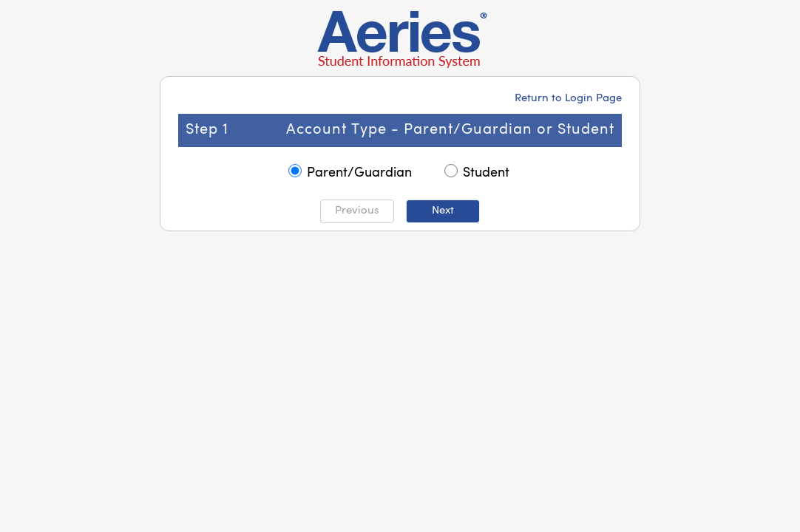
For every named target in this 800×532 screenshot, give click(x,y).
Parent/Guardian (359, 173)
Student (486, 173)
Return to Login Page (568, 99)
